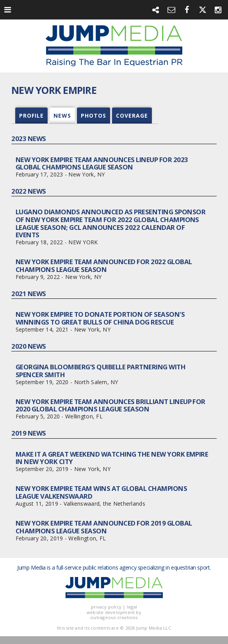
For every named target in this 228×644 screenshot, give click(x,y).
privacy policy (106, 607)
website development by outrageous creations (114, 615)
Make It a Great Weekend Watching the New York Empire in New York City (112, 458)
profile (31, 116)
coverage (132, 116)
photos (94, 116)
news (62, 116)
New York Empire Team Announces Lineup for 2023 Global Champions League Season (102, 163)
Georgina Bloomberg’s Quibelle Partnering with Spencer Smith (101, 371)
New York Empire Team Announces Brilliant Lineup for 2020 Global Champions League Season (110, 405)
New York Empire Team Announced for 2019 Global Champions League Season (104, 527)
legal (132, 607)
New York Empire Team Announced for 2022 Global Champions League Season (104, 266)
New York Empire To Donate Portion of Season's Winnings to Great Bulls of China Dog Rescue (100, 318)
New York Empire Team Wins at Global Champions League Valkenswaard (101, 492)
